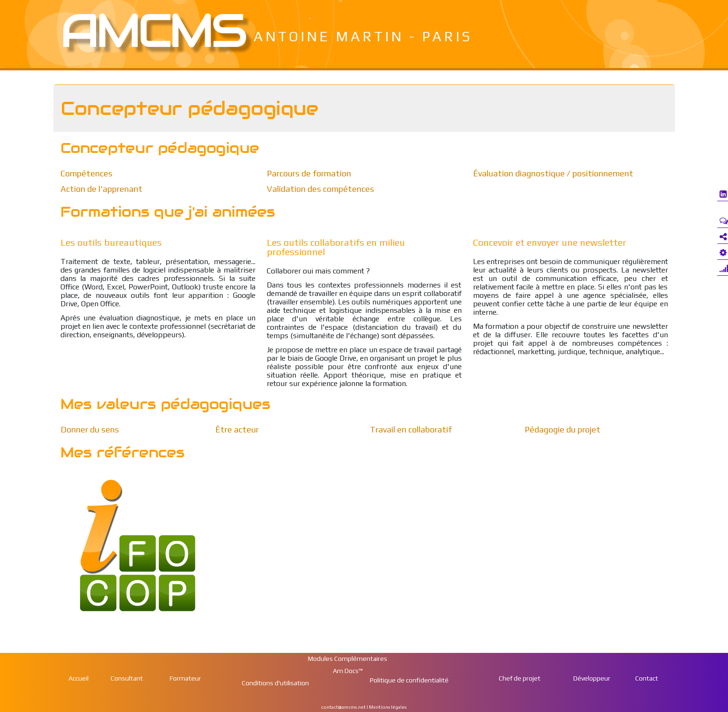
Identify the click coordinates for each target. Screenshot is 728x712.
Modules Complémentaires (348, 659)
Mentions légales (388, 707)
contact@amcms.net (343, 707)
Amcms (152, 30)
